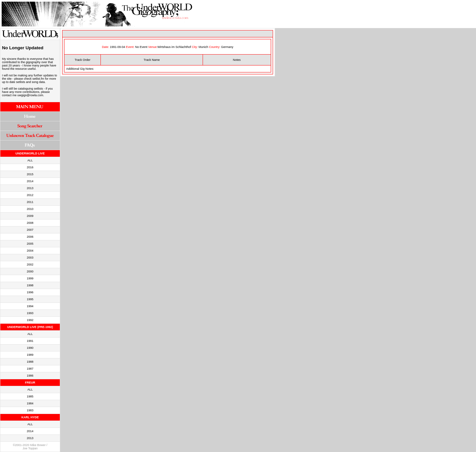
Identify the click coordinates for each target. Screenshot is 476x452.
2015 (30, 174)
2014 (30, 181)
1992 (30, 320)
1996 (30, 292)
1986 (30, 376)
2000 (30, 271)
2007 (30, 230)
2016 (30, 167)
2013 (30, 188)
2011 (30, 202)
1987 (30, 369)
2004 (30, 251)
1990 (30, 348)
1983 (30, 410)
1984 (30, 403)
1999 (30, 278)
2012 (30, 195)
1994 (30, 306)
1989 (30, 355)
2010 (30, 209)
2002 (30, 265)
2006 (30, 237)
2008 (30, 223)
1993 (30, 313)
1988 (30, 362)
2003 (30, 258)
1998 (30, 285)
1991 (30, 341)
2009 (30, 216)
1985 (30, 396)
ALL (30, 160)
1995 (30, 299)
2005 (30, 244)
